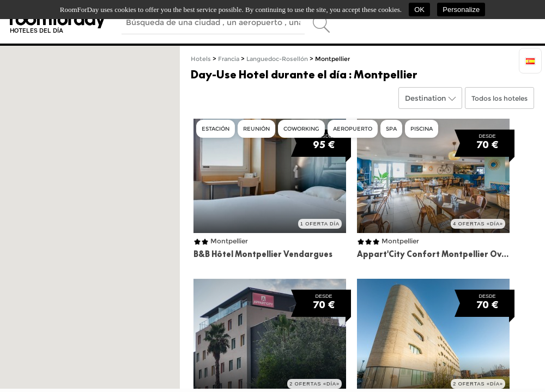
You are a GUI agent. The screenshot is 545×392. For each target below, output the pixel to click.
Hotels (201, 59)
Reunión (256, 129)
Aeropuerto (353, 129)
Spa (391, 129)
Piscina (422, 129)
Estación (216, 129)
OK (419, 10)
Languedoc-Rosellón (277, 59)
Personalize (461, 10)
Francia (229, 59)
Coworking (301, 129)
